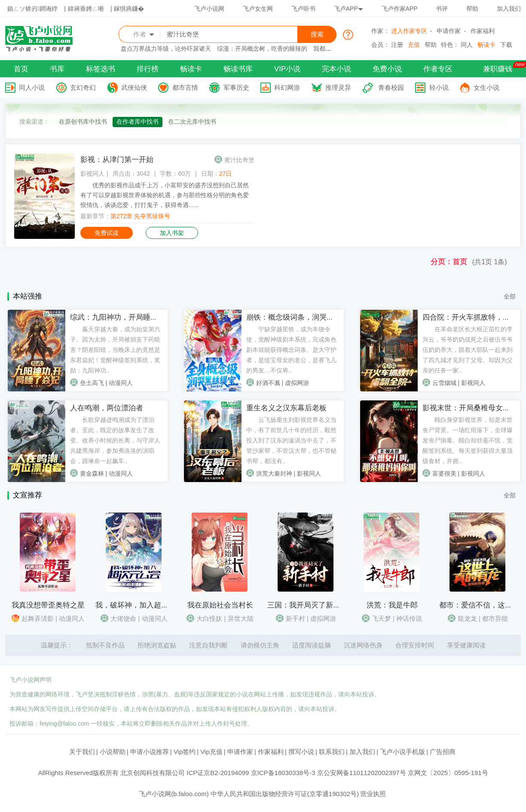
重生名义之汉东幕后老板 (286, 408)
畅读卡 (486, 45)
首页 (21, 69)
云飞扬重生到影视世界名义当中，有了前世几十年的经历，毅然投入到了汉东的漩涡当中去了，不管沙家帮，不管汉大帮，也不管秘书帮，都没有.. (291, 440)
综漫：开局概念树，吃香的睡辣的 (262, 49)
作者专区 (438, 69)
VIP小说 (287, 69)
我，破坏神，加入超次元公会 (143, 605)
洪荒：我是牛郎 (392, 605)
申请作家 (449, 31)
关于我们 (82, 752)
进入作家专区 (409, 31)
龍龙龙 (467, 618)
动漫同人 (121, 383)
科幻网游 (287, 87)
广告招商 (443, 752)
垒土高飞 (92, 383)
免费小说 (387, 69)
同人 (467, 45)
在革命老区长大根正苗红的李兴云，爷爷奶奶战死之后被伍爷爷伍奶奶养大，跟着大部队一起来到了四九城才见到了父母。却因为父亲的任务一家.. (468, 350)
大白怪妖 (209, 618)
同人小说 (32, 87)
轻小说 (439, 87)
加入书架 (172, 233)
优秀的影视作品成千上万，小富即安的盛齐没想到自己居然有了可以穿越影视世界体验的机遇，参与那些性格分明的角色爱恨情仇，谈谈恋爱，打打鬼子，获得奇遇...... (165, 195)
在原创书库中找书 (83, 122)
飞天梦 (381, 618)
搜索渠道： (34, 122)
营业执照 (373, 794)
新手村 (295, 618)
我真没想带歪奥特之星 (48, 605)
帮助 (472, 9)
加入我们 (509, 9)
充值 (414, 45)
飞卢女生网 (258, 9)
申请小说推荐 (150, 752)
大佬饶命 (123, 618)
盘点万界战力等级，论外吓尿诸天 (166, 49)
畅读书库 (238, 69)
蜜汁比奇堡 (239, 160)
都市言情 (185, 87)
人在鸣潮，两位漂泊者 (107, 408)
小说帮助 (113, 752)
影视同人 (92, 174)
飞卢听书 (303, 9)
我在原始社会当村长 (220, 605)
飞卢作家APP (400, 9)
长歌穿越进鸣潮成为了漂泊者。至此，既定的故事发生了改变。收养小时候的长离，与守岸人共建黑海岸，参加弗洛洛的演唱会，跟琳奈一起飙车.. (115, 440)
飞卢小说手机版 (402, 752)
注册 (397, 45)
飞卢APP (349, 9)
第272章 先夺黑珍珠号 (140, 216)
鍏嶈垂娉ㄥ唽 (86, 9)
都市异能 (495, 618)
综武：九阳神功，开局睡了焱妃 (121, 317)
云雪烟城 (444, 383)
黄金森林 (92, 473)
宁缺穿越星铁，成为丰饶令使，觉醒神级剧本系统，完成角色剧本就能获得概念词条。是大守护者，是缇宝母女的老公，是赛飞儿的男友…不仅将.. (291, 350)
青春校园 (391, 87)
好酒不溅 (268, 383)
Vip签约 (185, 752)
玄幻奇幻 (83, 87)
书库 (57, 69)
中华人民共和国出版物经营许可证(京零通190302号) (285, 794)
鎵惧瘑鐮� (129, 9)
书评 (442, 9)
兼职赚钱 (498, 69)
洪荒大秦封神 (274, 473)
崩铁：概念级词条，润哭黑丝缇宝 (301, 317)
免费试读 (107, 233)
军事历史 (236, 87)
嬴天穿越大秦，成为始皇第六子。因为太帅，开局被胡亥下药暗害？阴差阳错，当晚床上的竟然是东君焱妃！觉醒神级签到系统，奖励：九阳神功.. (115, 350)
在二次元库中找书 (192, 122)
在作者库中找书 (138, 122)
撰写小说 (301, 752)
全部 (510, 296)
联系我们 (332, 752)
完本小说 (336, 69)
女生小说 (486, 87)
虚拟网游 (297, 383)
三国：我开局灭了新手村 (307, 605)
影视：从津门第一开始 (117, 160)
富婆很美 (444, 473)
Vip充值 (211, 752)
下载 (506, 45)
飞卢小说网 (209, 9)
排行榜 (148, 69)
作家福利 (483, 31)
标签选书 (101, 69)
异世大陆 (241, 618)
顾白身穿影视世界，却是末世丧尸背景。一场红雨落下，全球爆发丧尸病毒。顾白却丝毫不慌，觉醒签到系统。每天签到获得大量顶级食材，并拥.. (468, 440)
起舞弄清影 (38, 618)
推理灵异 (338, 87)
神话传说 (409, 618)
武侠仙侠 (134, 87)
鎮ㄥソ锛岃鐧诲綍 (32, 9)
